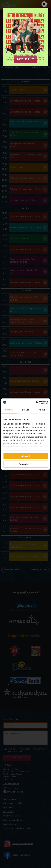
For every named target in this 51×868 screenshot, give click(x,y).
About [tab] (42, 410)
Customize (26, 464)
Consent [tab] (9, 410)
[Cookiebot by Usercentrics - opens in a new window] (36, 402)
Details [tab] (26, 410)
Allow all (26, 456)
